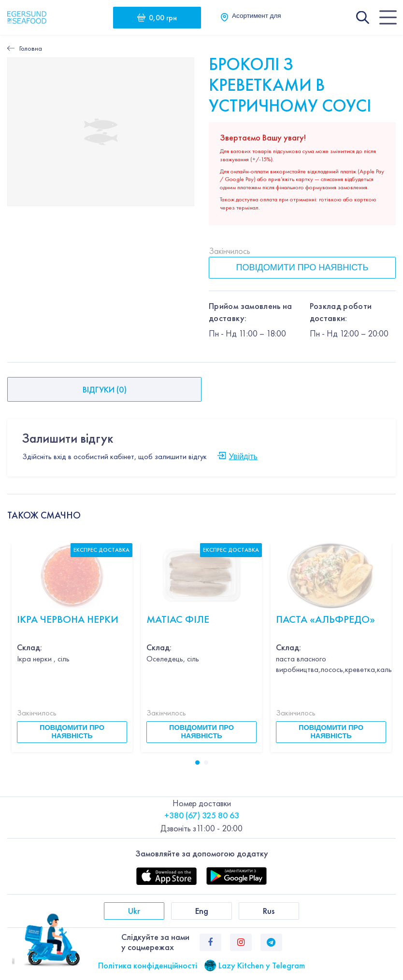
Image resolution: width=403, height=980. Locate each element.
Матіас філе (178, 619)
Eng (202, 911)
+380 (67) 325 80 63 (202, 815)
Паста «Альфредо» (325, 619)
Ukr (134, 911)
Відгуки (105, 389)
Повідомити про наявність (302, 267)
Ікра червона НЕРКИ (68, 619)
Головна (31, 48)
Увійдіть (243, 456)
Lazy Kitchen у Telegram (262, 965)
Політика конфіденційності (148, 965)
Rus (269, 911)
